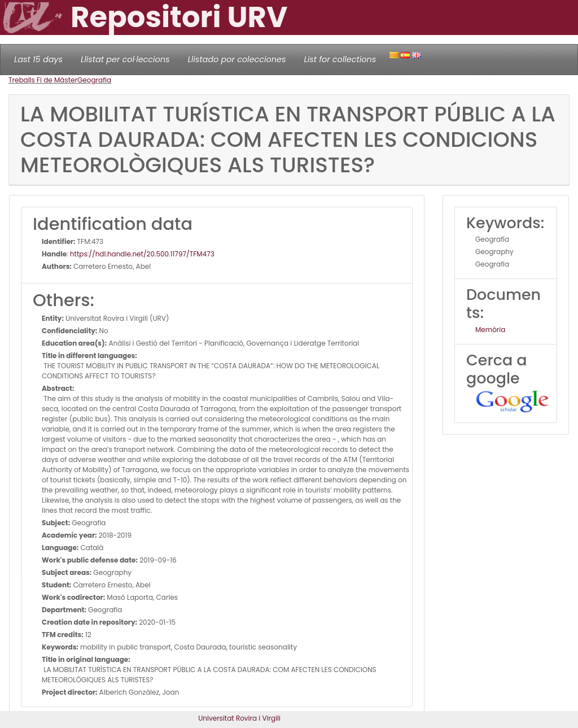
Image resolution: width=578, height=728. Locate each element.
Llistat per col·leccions (125, 59)
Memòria (490, 330)
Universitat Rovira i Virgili (239, 718)
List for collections (340, 59)
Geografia (94, 80)
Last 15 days (38, 59)
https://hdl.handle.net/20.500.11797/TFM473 (142, 254)
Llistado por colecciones (237, 59)
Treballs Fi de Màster (43, 80)
